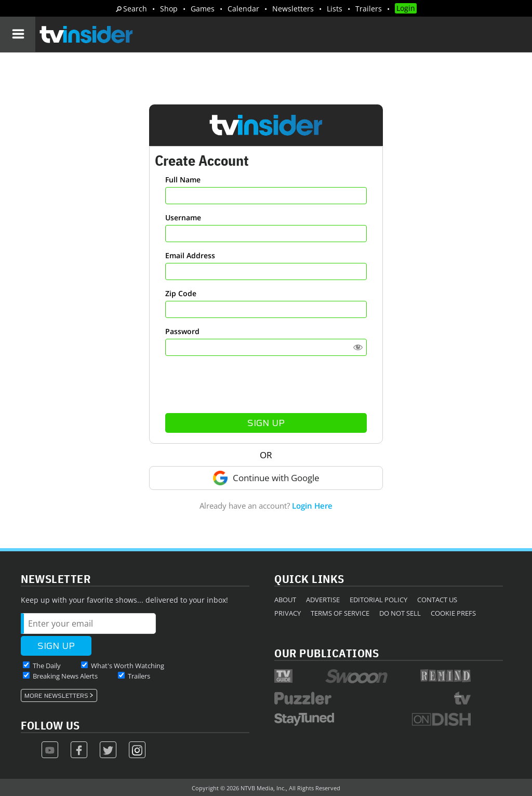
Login (406, 8)
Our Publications (327, 653)
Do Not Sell (400, 613)
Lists (335, 9)
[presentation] (266, 384)
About (285, 600)
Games (203, 9)
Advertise (323, 600)
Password (182, 331)
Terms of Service (340, 613)
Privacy (288, 613)
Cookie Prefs (453, 613)
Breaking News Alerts (65, 676)
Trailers (369, 9)
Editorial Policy (378, 600)
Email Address (190, 255)
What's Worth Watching (128, 666)
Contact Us (437, 600)
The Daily (47, 666)
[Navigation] (18, 34)
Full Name (183, 180)
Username (183, 217)
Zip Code (181, 293)
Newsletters (293, 9)
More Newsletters (56, 696)
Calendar (243, 9)
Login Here (312, 506)
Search (135, 9)
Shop (169, 9)
